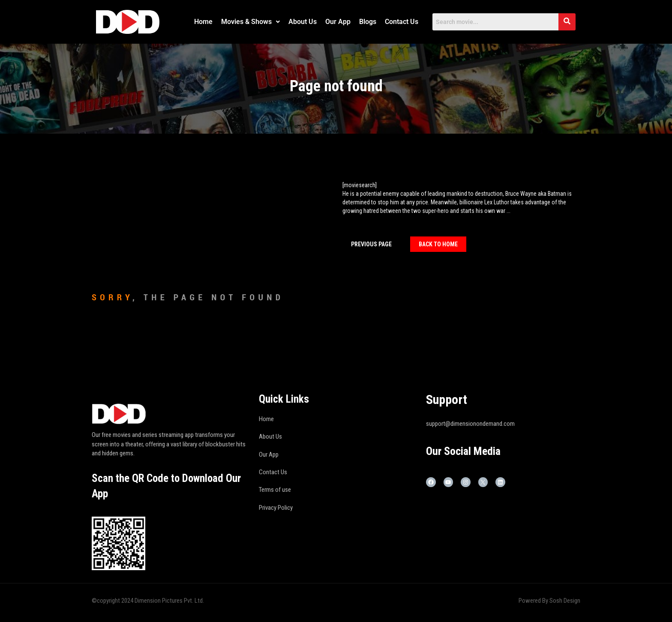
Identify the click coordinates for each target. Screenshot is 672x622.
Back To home (438, 244)
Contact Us (402, 22)
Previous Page (371, 244)
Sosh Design (565, 601)
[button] (250, 22)
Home (203, 22)
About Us (303, 22)
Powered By (534, 601)
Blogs (368, 22)
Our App (338, 22)
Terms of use (275, 490)
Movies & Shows (250, 22)
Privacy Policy (276, 508)
